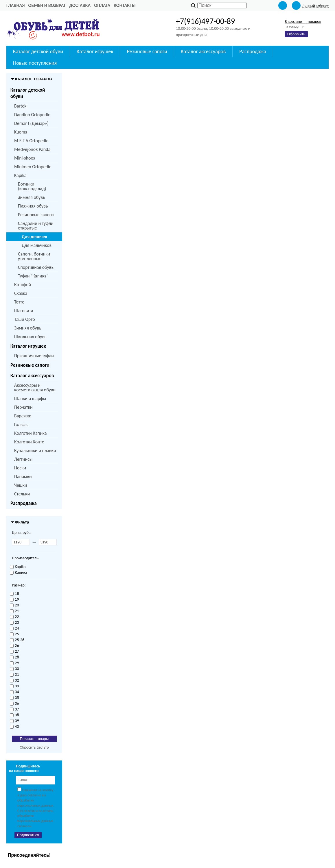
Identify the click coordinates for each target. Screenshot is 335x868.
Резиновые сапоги (36, 215)
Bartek (20, 106)
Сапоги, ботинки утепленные (34, 256)
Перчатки (23, 407)
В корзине (303, 22)
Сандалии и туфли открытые (36, 226)
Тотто (19, 302)
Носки (20, 468)
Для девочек (34, 237)
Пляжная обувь (33, 206)
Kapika (20, 175)
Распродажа (24, 503)
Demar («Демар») (31, 123)
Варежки (23, 416)
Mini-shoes (25, 158)
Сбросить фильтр (34, 747)
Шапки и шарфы (30, 398)
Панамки (23, 476)
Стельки (22, 494)
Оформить (296, 34)
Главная (15, 5)
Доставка (80, 5)
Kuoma (21, 132)
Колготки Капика (30, 433)
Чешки (21, 485)
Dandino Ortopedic (32, 115)
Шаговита (24, 311)
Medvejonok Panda (32, 149)
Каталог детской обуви (28, 93)
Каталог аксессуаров (32, 376)
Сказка (21, 293)
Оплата (102, 5)
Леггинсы (23, 459)
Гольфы (21, 424)
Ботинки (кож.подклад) (32, 186)
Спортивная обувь (36, 267)
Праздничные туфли (34, 356)
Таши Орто (25, 319)
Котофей (23, 285)
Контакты (125, 5)
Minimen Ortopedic (33, 167)
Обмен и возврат (47, 5)
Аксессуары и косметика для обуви (35, 387)
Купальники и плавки (35, 450)
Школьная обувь (30, 337)
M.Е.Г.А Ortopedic (31, 141)
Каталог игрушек (28, 346)
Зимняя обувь (32, 197)
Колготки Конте (29, 442)
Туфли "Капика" (33, 276)
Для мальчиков (37, 245)
